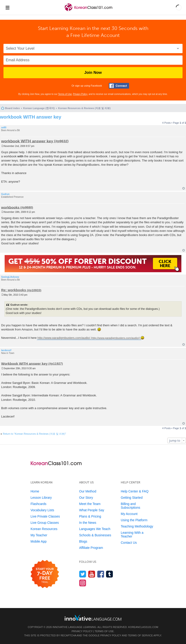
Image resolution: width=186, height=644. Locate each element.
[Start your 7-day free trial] (45, 574)
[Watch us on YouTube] (92, 574)
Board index (12, 108)
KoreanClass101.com (143, 627)
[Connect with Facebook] (119, 86)
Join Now (93, 73)
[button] (179, 7)
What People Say (92, 510)
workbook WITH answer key (31, 117)
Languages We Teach (95, 529)
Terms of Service (140, 635)
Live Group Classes (45, 523)
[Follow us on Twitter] (83, 574)
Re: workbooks (14, 290)
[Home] (89, 11)
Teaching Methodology (137, 526)
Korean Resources (44, 529)
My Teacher (39, 535)
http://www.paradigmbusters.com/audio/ (64, 338)
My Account (129, 514)
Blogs (83, 541)
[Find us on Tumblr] (110, 574)
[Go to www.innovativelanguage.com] (93, 618)
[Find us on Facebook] (101, 574)
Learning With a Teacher (132, 534)
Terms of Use (65, 94)
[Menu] (7, 7)
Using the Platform (134, 520)
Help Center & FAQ (135, 491)
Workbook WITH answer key (24, 363)
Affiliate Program (91, 548)
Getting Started (132, 498)
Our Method (88, 491)
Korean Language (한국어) (39, 108)
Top (184, 188)
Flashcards (38, 504)
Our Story (86, 498)
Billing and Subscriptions (130, 506)
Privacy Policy (80, 94)
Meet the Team (90, 504)
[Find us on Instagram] (83, 583)
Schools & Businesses (95, 535)
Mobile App (39, 541)
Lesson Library (41, 498)
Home (35, 491)
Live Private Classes (45, 516)
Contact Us (129, 543)
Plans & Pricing (90, 516)
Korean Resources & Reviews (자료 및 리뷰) (84, 108)
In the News (88, 523)
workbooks (10, 207)
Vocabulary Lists (42, 510)
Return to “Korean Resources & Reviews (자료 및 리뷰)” (34, 434)
